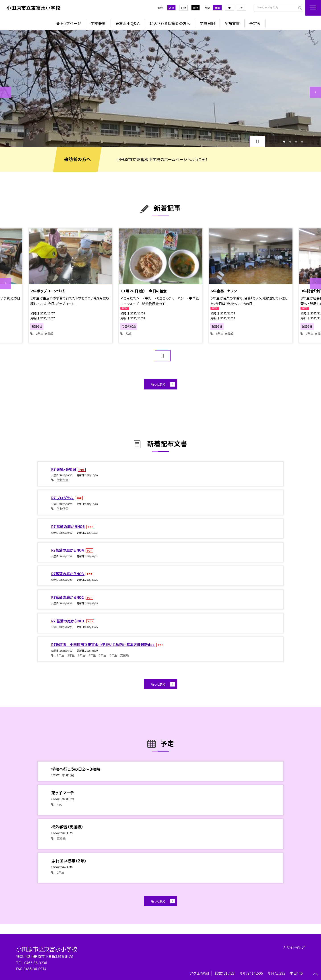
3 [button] (296, 142)
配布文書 (232, 23)
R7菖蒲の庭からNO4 (68, 550)
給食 (129, 333)
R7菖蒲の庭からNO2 (68, 597)
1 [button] (284, 142)
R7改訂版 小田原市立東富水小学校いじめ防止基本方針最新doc (103, 644)
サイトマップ (296, 947)
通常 (171, 8)
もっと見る (158, 384)
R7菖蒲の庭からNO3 (68, 574)
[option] (160, 89)
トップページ (71, 23)
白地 (183, 8)
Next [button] (315, 92)
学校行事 (63, 480)
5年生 (103, 655)
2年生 (40, 333)
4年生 (92, 655)
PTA (59, 804)
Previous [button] (6, 92)
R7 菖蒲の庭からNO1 (68, 621)
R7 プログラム (63, 498)
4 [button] (302, 142)
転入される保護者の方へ (170, 23)
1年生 (61, 655)
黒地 (195, 8)
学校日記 (207, 23)
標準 (217, 8)
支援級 (49, 333)
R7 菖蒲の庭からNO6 (68, 526)
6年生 (220, 333)
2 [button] (290, 142)
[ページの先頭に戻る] (315, 974)
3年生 (310, 333)
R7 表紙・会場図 (64, 469)
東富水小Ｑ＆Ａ (128, 23)
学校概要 (98, 23)
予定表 (255, 23)
